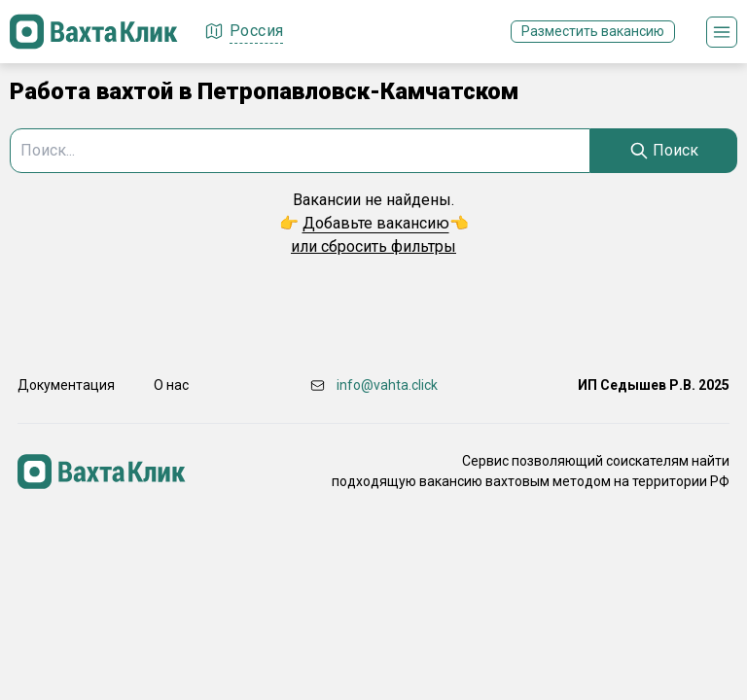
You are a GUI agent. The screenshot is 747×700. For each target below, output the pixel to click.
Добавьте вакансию (376, 223)
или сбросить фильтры (373, 246)
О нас (171, 385)
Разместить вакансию (593, 31)
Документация (66, 385)
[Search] (664, 151)
